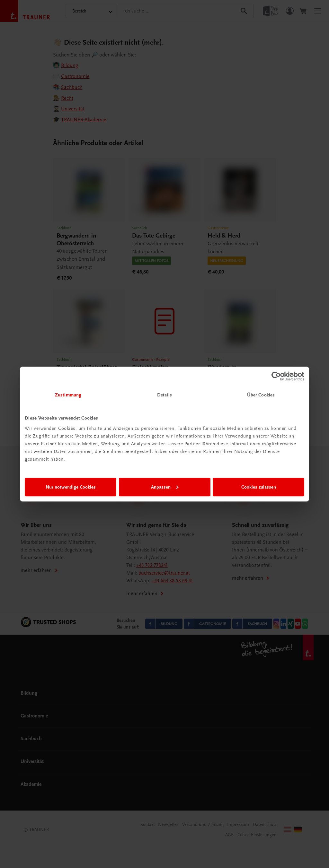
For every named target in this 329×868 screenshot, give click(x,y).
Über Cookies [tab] (261, 395)
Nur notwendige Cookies (71, 487)
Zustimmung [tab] (68, 395)
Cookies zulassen (259, 487)
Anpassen (165, 487)
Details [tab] (164, 395)
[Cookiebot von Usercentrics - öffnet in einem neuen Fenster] (276, 376)
